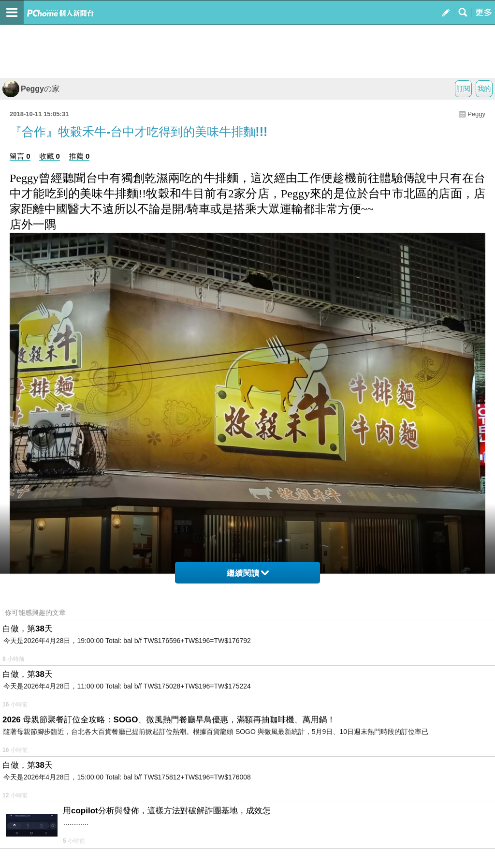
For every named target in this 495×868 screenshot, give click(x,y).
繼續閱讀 (248, 573)
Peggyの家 (31, 89)
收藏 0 (50, 156)
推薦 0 (80, 156)
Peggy (476, 114)
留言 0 (20, 156)
